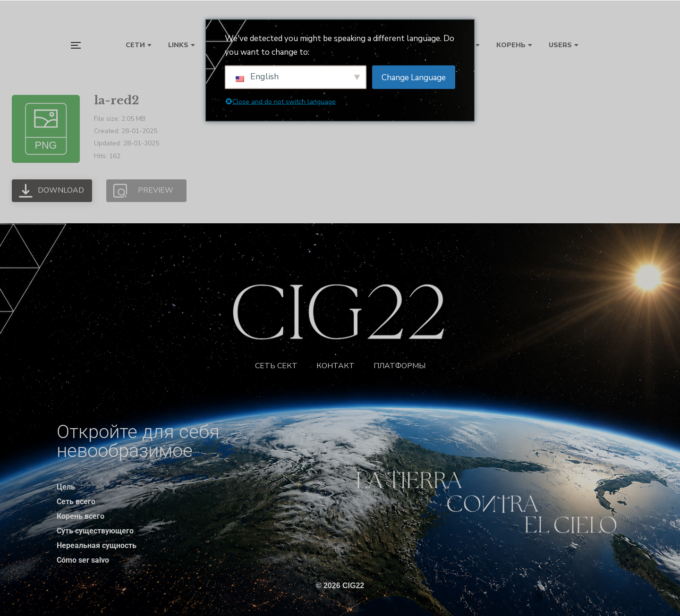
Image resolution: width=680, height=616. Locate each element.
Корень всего (81, 516)
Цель (66, 487)
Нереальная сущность (97, 545)
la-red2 (116, 100)
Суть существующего (95, 531)
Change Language (414, 77)
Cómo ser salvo (83, 560)
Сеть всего (76, 502)
